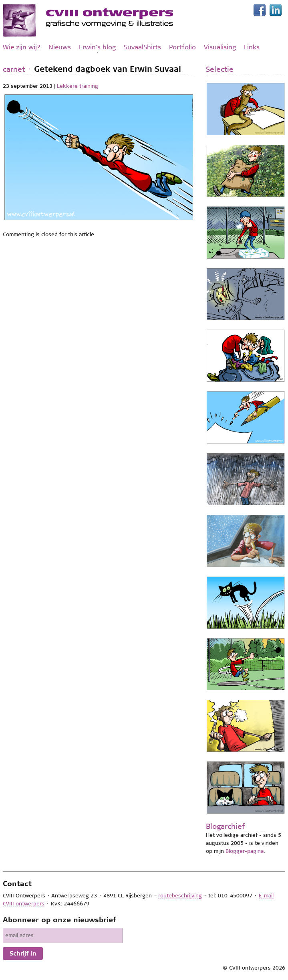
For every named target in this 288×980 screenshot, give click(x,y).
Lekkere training (78, 86)
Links (252, 47)
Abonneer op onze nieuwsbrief (59, 920)
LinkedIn (277, 10)
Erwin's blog (97, 47)
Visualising (220, 47)
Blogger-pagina (245, 851)
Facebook (261, 10)
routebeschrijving (180, 896)
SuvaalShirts (142, 47)
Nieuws (60, 47)
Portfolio (182, 47)
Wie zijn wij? (22, 47)
